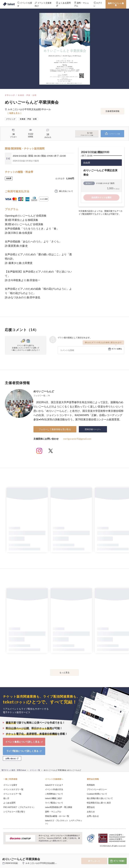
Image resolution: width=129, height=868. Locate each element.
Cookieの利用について (97, 794)
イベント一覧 (35, 770)
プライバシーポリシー (97, 789)
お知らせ (91, 812)
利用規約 (91, 785)
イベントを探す (10, 785)
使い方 (6, 798)
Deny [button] (104, 854)
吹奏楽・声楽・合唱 (27, 95)
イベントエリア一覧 (12, 794)
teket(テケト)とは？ (54, 785)
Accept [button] (119, 854)
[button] (4, 857)
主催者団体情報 (112, 111)
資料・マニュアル (53, 812)
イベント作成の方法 (54, 789)
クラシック (10, 95)
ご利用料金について (54, 794)
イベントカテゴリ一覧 (13, 789)
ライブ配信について (54, 803)
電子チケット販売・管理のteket (14, 770)
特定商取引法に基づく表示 (99, 803)
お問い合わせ (93, 816)
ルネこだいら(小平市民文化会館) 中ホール (44, 863)
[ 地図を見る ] (15, 113)
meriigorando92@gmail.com (77, 439)
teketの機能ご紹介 (54, 798)
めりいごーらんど (44, 391)
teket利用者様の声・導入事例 (59, 807)
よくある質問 (9, 803)
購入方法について (66, 191)
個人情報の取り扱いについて (100, 798)
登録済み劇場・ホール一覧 (57, 816)
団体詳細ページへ (93, 429)
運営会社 (91, 807)
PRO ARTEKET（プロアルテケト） (19, 807)
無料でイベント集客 (116, 4)
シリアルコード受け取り (14, 812)
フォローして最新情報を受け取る (55, 429)
